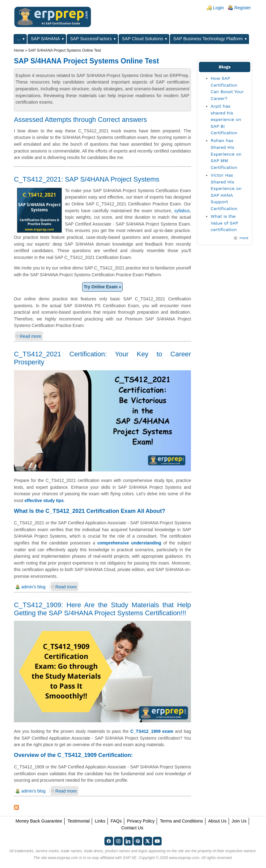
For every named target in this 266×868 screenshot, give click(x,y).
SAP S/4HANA (45, 39)
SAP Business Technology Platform (208, 39)
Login (218, 8)
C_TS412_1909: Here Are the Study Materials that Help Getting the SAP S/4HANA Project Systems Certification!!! (102, 609)
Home (19, 50)
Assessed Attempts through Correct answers (80, 120)
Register (243, 8)
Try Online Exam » (102, 287)
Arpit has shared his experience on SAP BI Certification (226, 119)
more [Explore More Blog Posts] (244, 238)
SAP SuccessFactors (91, 39)
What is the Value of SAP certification (224, 223)
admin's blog (33, 587)
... (19, 39)
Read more (30, 336)
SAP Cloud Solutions (143, 39)
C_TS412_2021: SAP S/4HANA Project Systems (87, 179)
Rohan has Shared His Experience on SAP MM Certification (226, 154)
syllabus (182, 211)
